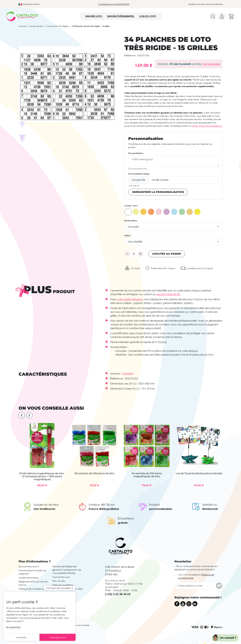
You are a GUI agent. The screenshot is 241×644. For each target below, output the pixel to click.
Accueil (22, 26)
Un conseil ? (228, 638)
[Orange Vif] (151, 212)
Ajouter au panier (167, 254)
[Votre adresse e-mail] (198, 586)
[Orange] (143, 212)
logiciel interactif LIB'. (169, 294)
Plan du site (59, 581)
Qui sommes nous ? (29, 566)
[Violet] (167, 212)
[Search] (213, 16)
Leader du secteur (46, 505)
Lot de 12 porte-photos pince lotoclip (199, 473)
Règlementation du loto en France (33, 583)
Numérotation (131, 221)
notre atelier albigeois (130, 299)
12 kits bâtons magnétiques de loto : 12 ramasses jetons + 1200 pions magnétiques (42, 476)
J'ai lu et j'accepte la (196, 576)
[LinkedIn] (195, 604)
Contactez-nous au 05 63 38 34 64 (114, 4)
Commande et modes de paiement (32, 572)
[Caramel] (190, 212)
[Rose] (159, 212)
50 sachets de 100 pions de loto (94, 473)
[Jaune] (136, 212)
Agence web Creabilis (79, 625)
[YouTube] (183, 604)
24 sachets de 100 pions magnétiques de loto (147, 475)
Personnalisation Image (139, 174)
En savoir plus (13, 627)
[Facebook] (177, 604)
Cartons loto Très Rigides (58, 26)
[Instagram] (189, 604)
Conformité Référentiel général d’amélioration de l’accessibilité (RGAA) (67, 570)
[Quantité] (134, 254)
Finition (128, 236)
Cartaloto (128, 373)
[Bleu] (174, 212)
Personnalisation (136, 153)
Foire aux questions (63, 585)
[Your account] (222, 16)
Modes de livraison (29, 578)
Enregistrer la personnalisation (158, 192)
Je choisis (21, 637)
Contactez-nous (61, 577)
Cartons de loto (36, 26)
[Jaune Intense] (197, 212)
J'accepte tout (58, 637)
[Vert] (182, 212)
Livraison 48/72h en (102, 505)
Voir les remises (211, 64)
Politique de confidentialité (33, 589)
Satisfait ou (210, 505)
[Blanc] (128, 212)
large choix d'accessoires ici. (207, 126)
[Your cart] (231, 16)
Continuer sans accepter (58, 588)
